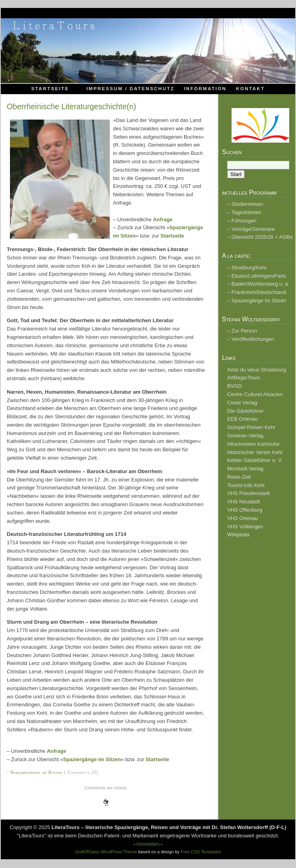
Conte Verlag (242, 403)
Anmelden (148, 844)
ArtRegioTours (243, 378)
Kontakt (250, 88)
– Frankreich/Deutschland (257, 292)
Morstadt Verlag (245, 469)
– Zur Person (242, 331)
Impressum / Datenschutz (130, 88)
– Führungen (242, 221)
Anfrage (163, 219)
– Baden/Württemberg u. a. (258, 284)
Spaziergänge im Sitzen (92, 759)
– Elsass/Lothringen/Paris (256, 276)
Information (205, 88)
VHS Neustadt (243, 502)
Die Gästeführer (245, 411)
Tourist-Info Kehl (246, 485)
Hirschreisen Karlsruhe (253, 444)
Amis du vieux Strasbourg (257, 370)
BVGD (235, 386)
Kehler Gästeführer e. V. (255, 460)
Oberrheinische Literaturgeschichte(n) (71, 106)
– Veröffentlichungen (251, 339)
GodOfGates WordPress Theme (106, 852)
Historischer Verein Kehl (255, 452)
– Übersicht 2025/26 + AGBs (260, 237)
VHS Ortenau (242, 518)
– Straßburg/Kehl (247, 268)
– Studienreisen (245, 204)
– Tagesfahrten (244, 212)
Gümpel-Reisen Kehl (251, 427)
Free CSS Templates (201, 852)
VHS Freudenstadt (248, 493)
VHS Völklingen (245, 527)
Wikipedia (238, 535)
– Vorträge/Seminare (251, 229)
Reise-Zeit (239, 477)
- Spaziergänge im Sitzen (35, 772)
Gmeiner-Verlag (245, 436)
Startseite (50, 88)
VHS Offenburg (245, 510)
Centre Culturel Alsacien (255, 394)
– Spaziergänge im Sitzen (257, 301)
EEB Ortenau (242, 419)
